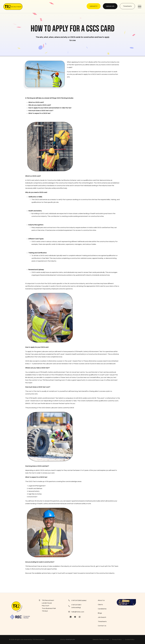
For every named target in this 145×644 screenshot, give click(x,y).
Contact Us (102, 626)
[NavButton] (140, 7)
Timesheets (102, 621)
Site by (68, 640)
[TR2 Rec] (13, 7)
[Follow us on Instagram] (80, 617)
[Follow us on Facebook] (75, 617)
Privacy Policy (117, 639)
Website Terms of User (101, 639)
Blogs (100, 613)
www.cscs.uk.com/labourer (106, 364)
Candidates (102, 609)
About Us (101, 600)
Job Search (102, 617)
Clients (100, 605)
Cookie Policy (130, 639)
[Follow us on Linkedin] (71, 617)
